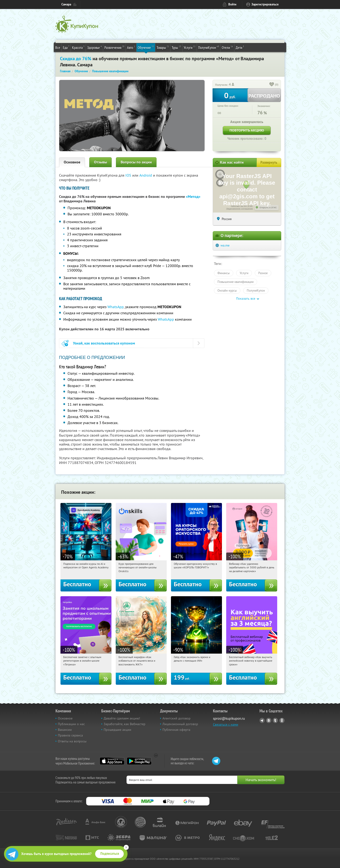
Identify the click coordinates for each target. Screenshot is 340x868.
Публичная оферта (176, 730)
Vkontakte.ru (269, 720)
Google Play (139, 761)
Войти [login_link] (232, 4)
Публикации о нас (71, 724)
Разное (263, 273)
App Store (112, 761)
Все (58, 47)
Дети (240, 47)
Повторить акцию (247, 130)
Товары (163, 47)
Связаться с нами (226, 724)
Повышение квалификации (236, 282)
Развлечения (114, 47)
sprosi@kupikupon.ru (229, 718)
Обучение (146, 47)
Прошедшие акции (117, 730)
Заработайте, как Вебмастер (125, 724)
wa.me (225, 245)
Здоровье (94, 47)
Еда (66, 47)
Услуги (190, 47)
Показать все (246, 298)
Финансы (224, 273)
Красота (78, 47)
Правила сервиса (70, 735)
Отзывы (100, 162)
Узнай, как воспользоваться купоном (104, 343)
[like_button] (272, 85)
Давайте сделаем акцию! (122, 718)
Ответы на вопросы (72, 741)
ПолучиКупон (209, 47)
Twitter (275, 720)
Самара (66, 4)
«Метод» (193, 197)
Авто (131, 47)
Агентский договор (176, 718)
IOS (129, 175)
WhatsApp (116, 307)
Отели (227, 47)
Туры (176, 47)
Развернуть (269, 162)
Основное (72, 162)
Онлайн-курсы (227, 290)
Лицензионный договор (180, 724)
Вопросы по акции (136, 162)
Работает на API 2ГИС (242, 206)
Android (146, 175)
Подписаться (110, 854)
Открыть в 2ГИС (268, 208)
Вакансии (65, 730)
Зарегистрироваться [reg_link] (265, 4)
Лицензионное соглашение (240, 209)
